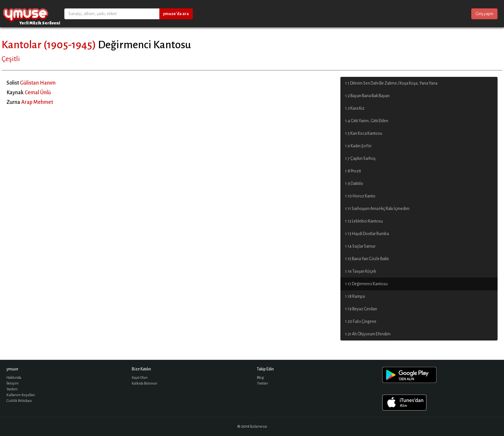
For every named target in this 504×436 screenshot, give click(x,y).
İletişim (13, 383)
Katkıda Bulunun (144, 383)
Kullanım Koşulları (21, 395)
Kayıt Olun (140, 378)
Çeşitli (11, 59)
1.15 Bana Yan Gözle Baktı (367, 259)
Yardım (12, 389)
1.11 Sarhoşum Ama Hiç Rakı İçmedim (377, 209)
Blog (260, 378)
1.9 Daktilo (354, 184)
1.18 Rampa (355, 296)
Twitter (262, 383)
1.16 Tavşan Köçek (361, 271)
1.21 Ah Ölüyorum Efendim (368, 334)
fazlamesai (259, 427)
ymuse (26, 14)
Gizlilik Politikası (19, 401)
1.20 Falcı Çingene (361, 322)
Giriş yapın (484, 14)
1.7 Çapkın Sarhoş (360, 159)
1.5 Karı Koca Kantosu (364, 133)
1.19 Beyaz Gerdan (361, 309)
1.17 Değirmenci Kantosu (366, 284)
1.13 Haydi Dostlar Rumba (367, 234)
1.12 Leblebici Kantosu (364, 221)
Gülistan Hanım (38, 83)
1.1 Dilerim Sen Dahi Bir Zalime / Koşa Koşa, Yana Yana (391, 83)
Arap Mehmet (37, 102)
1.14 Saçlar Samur (360, 246)
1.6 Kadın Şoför (358, 146)
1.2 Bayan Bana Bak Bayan (367, 96)
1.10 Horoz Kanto (360, 196)
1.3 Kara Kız (355, 108)
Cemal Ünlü (38, 93)
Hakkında (14, 378)
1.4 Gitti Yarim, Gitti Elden (367, 121)
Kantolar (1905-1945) (49, 45)
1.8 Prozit (353, 171)
